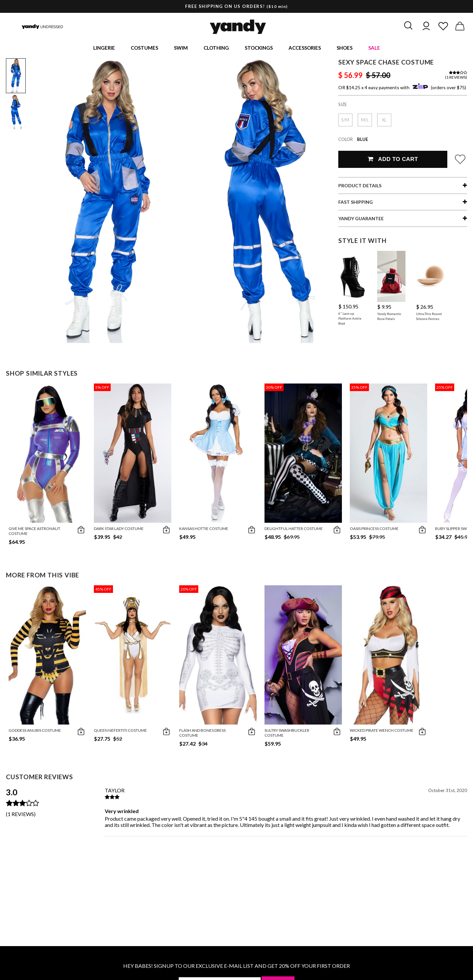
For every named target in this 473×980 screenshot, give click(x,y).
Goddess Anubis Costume (35, 731)
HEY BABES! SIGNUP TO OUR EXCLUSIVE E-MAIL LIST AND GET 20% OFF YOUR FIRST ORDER (237, 966)
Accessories (305, 48)
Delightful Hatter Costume (294, 529)
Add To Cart (393, 160)
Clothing (216, 48)
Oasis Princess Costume (374, 529)
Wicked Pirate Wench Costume (382, 731)
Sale (374, 48)
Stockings (259, 48)
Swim (181, 48)
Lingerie (104, 48)
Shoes (345, 48)
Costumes (144, 48)
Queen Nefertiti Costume (120, 731)
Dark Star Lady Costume (119, 529)
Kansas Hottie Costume (204, 529)
